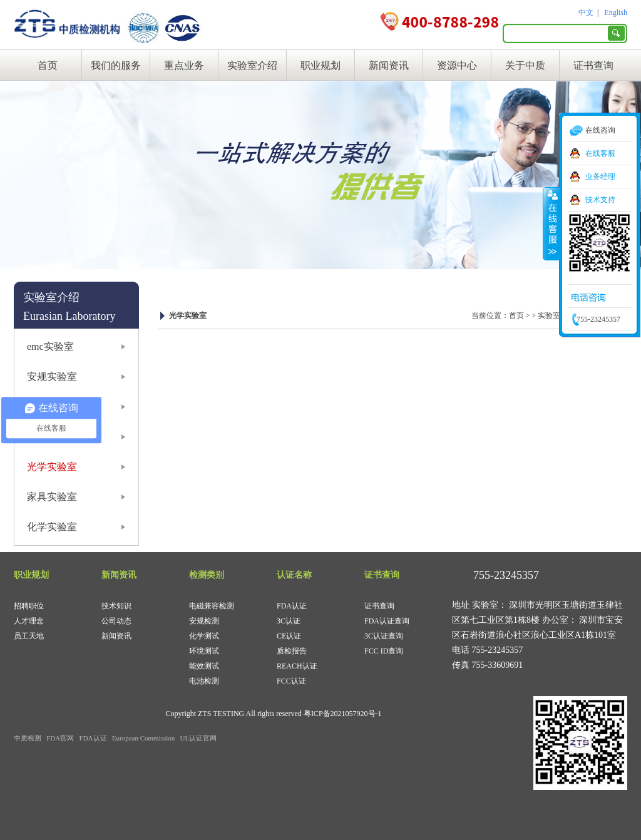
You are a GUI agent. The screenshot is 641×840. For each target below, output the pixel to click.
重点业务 (184, 65)
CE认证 (289, 636)
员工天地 (29, 636)
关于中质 (525, 65)
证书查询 (593, 65)
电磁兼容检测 (212, 606)
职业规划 (320, 65)
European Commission (144, 738)
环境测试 (204, 651)
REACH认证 (297, 666)
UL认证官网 (199, 738)
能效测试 (204, 666)
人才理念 (29, 621)
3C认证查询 (384, 636)
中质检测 (28, 738)
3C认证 (289, 621)
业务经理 (600, 177)
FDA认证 (292, 606)
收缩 (551, 223)
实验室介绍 (252, 65)
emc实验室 (50, 346)
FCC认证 (291, 681)
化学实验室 (52, 527)
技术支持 (600, 200)
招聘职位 (29, 606)
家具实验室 (52, 497)
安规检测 (204, 621)
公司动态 (116, 621)
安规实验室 (52, 376)
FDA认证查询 (387, 621)
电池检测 (204, 681)
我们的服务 (116, 65)
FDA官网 (60, 738)
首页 (48, 65)
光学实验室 (52, 467)
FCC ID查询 (384, 651)
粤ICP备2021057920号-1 (343, 714)
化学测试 (204, 636)
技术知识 (116, 606)
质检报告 (292, 651)
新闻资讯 (389, 65)
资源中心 (457, 65)
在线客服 (600, 153)
